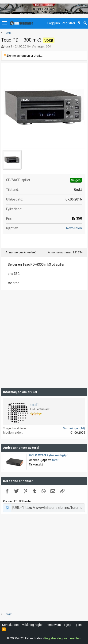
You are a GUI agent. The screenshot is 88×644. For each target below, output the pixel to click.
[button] (4, 23)
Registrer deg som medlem (63, 638)
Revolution (74, 228)
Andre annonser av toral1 (22, 448)
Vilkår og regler (32, 625)
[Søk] (85, 23)
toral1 (8, 46)
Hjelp (68, 625)
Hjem (78, 625)
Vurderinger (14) (74, 428)
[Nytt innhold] (79, 23)
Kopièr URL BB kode (17, 501)
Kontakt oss (10, 625)
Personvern (53, 625)
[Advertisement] (44, 339)
